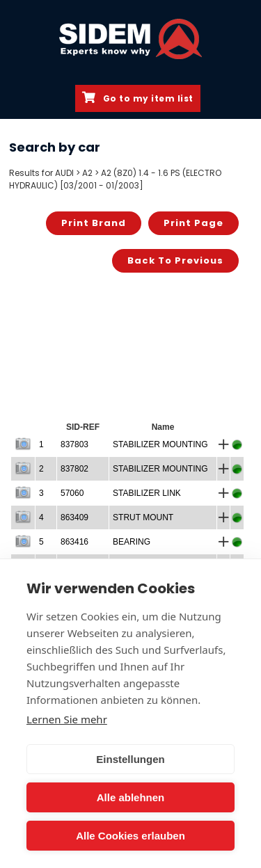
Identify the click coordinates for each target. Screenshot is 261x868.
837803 (74, 444)
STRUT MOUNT (143, 517)
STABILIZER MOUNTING (160, 444)
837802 (74, 469)
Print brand (94, 223)
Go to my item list (138, 98)
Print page (193, 223)
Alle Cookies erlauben (130, 836)
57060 (72, 493)
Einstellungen (130, 759)
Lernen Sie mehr (67, 719)
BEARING (132, 542)
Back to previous (175, 260)
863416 (74, 542)
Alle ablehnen (131, 797)
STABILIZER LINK (147, 493)
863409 (74, 517)
